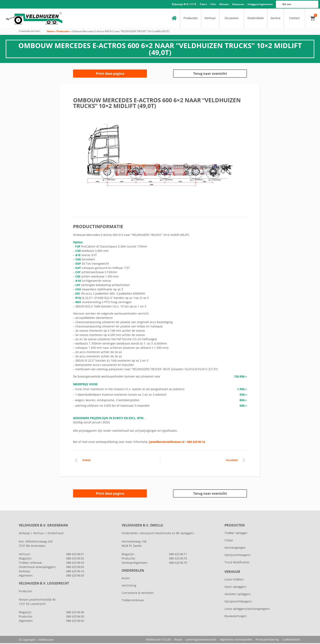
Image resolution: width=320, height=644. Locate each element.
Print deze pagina (110, 74)
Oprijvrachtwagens (237, 556)
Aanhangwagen (235, 548)
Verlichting (129, 586)
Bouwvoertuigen (236, 617)
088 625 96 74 (178, 559)
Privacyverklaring (267, 640)
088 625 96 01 (75, 555)
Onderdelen (256, 19)
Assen (126, 579)
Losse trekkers (234, 580)
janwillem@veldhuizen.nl (167, 443)
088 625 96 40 (75, 613)
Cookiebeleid (291, 640)
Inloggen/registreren (260, 5)
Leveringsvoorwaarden (201, 640)
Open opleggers (235, 587)
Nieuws (224, 5)
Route (178, 640)
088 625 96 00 (290, 10)
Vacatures (238, 5)
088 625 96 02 (75, 559)
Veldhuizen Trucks (158, 640)
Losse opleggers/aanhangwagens (247, 609)
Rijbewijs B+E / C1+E (184, 5)
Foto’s (203, 5)
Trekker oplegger (236, 534)
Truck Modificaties (237, 563)
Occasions (232, 19)
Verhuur (210, 19)
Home (51, 32)
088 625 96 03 (75, 563)
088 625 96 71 (178, 555)
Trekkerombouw (133, 601)
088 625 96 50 (75, 617)
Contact (294, 19)
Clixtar (229, 541)
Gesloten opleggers (238, 595)
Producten (191, 19)
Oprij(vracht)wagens (238, 602)
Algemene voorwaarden (236, 640)
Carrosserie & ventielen (138, 594)
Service (276, 19)
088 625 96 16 (290, 9)
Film (213, 5)
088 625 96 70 (178, 563)
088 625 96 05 (75, 568)
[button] (79, 160)
